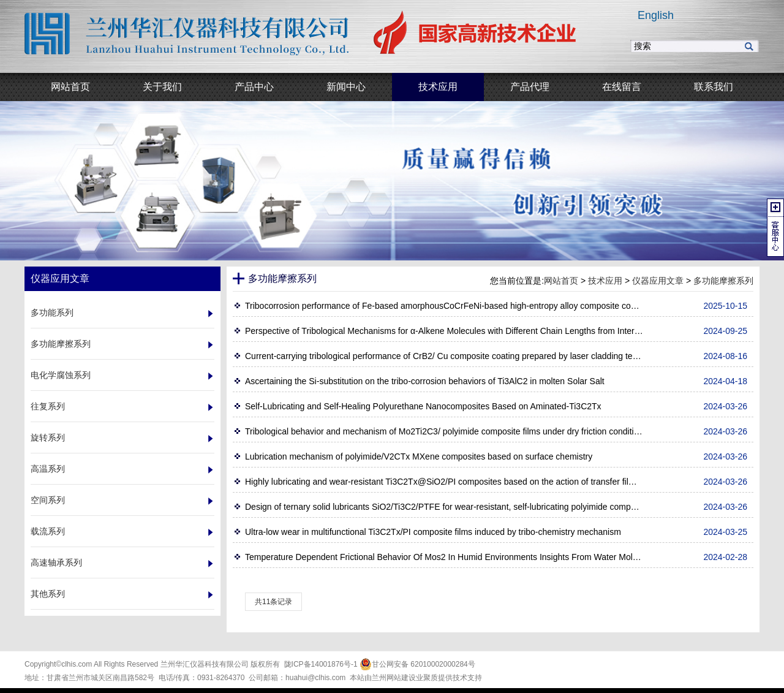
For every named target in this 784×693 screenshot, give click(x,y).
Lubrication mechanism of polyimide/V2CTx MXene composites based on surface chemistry (419, 456)
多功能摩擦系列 (61, 344)
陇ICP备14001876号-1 (321, 664)
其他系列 (48, 594)
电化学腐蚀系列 (61, 375)
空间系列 (48, 500)
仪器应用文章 (658, 281)
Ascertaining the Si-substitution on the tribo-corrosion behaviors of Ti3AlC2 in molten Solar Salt (425, 381)
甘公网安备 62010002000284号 (417, 664)
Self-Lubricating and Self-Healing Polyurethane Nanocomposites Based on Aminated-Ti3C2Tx (423, 406)
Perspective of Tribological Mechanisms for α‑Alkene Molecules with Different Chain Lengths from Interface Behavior (444, 331)
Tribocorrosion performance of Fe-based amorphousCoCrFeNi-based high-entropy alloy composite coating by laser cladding (444, 306)
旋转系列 (48, 437)
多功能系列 (52, 312)
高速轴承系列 (56, 562)
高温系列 (48, 469)
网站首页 (561, 281)
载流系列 (48, 531)
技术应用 (605, 281)
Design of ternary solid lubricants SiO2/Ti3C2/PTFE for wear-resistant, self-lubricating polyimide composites (444, 507)
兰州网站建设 (394, 678)
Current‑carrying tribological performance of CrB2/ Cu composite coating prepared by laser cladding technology (444, 356)
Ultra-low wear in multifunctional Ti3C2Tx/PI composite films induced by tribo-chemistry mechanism (433, 532)
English (656, 15)
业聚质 (427, 678)
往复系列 (48, 406)
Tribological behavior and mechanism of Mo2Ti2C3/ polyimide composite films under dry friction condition (444, 431)
